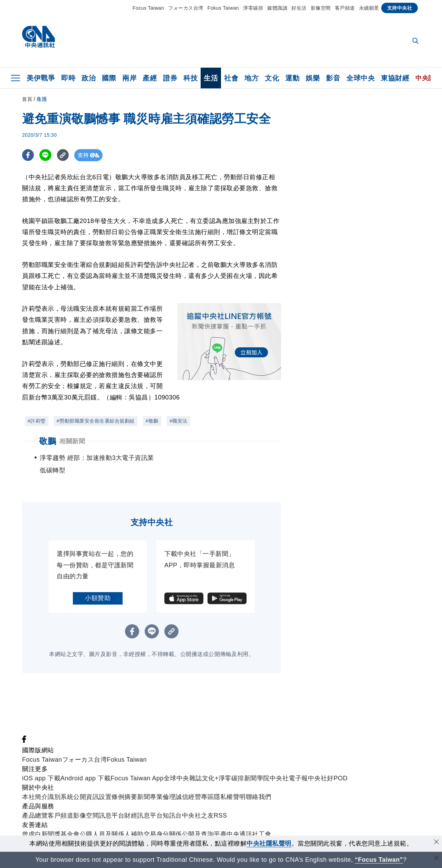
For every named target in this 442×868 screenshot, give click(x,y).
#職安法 (179, 421)
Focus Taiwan (148, 8)
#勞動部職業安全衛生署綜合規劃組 (96, 421)
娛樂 (313, 78)
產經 (150, 78)
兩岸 (129, 78)
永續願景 (369, 8)
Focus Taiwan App (137, 778)
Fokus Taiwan (223, 8)
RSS (220, 816)
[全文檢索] (416, 41)
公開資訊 (86, 797)
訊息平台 (112, 816)
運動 (292, 78)
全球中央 (361, 78)
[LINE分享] (46, 155)
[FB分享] (28, 155)
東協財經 (395, 78)
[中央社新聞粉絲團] (24, 741)
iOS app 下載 (41, 778)
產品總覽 (35, 816)
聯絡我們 (259, 797)
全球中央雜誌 (183, 778)
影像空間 (321, 8)
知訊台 (172, 816)
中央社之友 (198, 816)
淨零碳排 (253, 8)
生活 (211, 78)
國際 (109, 78)
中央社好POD (328, 778)
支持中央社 (400, 8)
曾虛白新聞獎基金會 (51, 834)
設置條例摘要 (118, 797)
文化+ (210, 778)
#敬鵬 (152, 421)
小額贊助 (98, 598)
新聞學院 (257, 778)
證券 (170, 78)
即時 (68, 78)
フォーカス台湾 (186, 8)
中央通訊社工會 (249, 834)
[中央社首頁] (39, 38)
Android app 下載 (85, 778)
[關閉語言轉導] (436, 859)
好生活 (299, 8)
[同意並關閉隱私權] (436, 843)
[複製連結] (63, 155)
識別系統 (60, 797)
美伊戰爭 (41, 78)
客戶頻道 (345, 8)
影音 (333, 78)
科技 (190, 78)
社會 (231, 78)
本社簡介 (35, 797)
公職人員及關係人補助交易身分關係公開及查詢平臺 (153, 834)
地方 (252, 78)
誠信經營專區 (195, 797)
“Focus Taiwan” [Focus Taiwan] (379, 860)
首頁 (27, 99)
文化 (272, 78)
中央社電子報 (289, 778)
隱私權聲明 (230, 797)
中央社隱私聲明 (269, 843)
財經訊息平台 (143, 816)
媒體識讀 (277, 8)
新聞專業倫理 (156, 797)
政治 (89, 78)
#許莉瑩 (37, 421)
